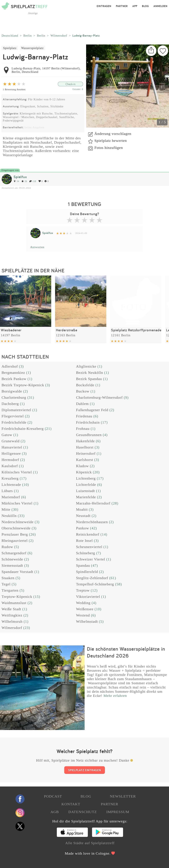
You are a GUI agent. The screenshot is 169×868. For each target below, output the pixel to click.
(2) (26, 391)
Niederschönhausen (92, 522)
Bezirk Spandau (89, 379)
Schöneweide (12, 559)
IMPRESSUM (118, 812)
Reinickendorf (88, 534)
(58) (118, 584)
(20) (96, 472)
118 (33, 181)
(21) (48, 429)
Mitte (6, 509)
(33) (21, 516)
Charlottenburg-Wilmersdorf (99, 397)
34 (16, 181)
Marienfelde (86, 497)
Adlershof (10, 366)
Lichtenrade (11, 485)
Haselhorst (85, 447)
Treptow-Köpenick (17, 597)
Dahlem (82, 404)
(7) (99, 553)
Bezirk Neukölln (90, 373)
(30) (15, 509)
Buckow (83, 391)
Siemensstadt (12, 565)
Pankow (82, 528)
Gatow (7, 435)
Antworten (37, 247)
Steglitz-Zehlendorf (92, 578)
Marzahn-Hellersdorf (93, 503)
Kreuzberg (10, 478)
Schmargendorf (14, 553)
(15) (37, 597)
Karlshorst (85, 460)
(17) (104, 422)
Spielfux (20, 177)
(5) (17, 547)
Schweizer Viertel (91, 559)
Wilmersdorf (59, 36)
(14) (104, 534)
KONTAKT (71, 804)
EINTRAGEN (104, 6)
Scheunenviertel (89, 547)
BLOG (145, 6)
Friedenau (84, 416)
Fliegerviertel (13, 416)
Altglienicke (86, 366)
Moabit (82, 509)
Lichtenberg (86, 478)
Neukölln (9, 516)
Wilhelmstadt (87, 621)
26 (24, 181)
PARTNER (122, 6)
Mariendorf (11, 497)
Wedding (83, 603)
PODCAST (53, 796)
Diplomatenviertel (16, 410)
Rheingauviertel (15, 541)
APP (135, 6)
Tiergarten (10, 590)
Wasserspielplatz (32, 48)
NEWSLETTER (123, 796)
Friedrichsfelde (14, 422)
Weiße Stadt (11, 609)
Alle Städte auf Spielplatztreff (90, 843)
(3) (21, 366)
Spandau (83, 565)
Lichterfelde (86, 485)
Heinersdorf (86, 453)
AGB (55, 812)
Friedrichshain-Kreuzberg (23, 429)
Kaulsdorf (10, 466)
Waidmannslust (14, 603)
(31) (31, 397)
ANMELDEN (160, 6)
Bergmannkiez (13, 373)
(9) (126, 397)
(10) (26, 485)
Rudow (7, 547)
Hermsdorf (10, 460)
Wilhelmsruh (12, 621)
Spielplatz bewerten (111, 141)
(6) (96, 416)
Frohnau (83, 429)
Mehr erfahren (115, 696)
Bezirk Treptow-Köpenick (23, 385)
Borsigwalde (12, 391)
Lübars (7, 491)
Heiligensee (11, 453)
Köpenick (84, 472)
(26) (32, 534)
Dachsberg (10, 404)
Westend (83, 615)
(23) (27, 628)
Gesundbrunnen (89, 435)
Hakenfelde (85, 441)
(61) (113, 578)
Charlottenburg (14, 397)
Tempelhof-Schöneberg (95, 584)
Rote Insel (84, 541)
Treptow (83, 590)
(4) (105, 435)
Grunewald (11, 441)
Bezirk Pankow (14, 379)
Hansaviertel (12, 447)
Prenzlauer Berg (15, 534)
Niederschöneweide (18, 522)
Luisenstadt (86, 491)
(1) (100, 366)
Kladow (82, 466)
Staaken (8, 578)
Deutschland (10, 36)
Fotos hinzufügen (109, 148)
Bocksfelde (85, 385)
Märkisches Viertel (17, 503)
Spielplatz (10, 48)
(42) (93, 528)
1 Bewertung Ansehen (14, 89)
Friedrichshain (88, 422)
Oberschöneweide (16, 528)
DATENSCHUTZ (83, 812)
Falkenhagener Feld (92, 410)
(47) (95, 565)
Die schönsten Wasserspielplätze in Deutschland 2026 (126, 652)
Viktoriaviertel (88, 597)
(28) (115, 503)
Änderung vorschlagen (113, 134)
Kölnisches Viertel (17, 472)
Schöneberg (86, 553)
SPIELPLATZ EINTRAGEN (85, 770)
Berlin (27, 36)
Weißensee (85, 609)
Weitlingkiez (12, 615)
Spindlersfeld (87, 572)
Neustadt (83, 516)
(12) (94, 590)
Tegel (6, 584)
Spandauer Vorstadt (17, 572)
